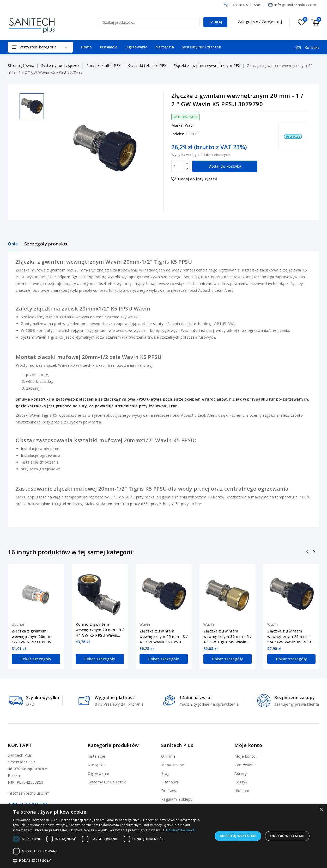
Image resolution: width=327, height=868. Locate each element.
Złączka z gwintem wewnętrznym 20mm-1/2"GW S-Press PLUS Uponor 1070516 (32, 637)
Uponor (18, 624)
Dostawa (169, 791)
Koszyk (241, 782)
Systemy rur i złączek (202, 47)
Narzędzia (165, 47)
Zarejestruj (272, 22)
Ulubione (242, 791)
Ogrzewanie (136, 47)
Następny (315, 552)
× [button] (321, 810)
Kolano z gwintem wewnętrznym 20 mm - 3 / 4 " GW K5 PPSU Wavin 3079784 (100, 630)
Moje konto (245, 756)
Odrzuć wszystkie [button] (287, 836)
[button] (110, 861)
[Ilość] (178, 166)
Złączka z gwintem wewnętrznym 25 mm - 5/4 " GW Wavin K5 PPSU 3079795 (290, 637)
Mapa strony (173, 765)
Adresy (241, 773)
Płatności (170, 782)
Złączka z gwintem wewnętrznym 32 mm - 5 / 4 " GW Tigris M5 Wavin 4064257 (228, 637)
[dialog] (163, 836)
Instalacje (109, 47)
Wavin (190, 125)
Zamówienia (246, 765)
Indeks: (178, 134)
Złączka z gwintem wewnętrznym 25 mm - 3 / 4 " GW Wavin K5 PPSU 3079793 (164, 637)
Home (86, 47)
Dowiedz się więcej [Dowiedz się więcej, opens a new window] (181, 830)
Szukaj (215, 22)
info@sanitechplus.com (295, 5)
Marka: (177, 125)
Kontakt (20, 745)
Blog (165, 773)
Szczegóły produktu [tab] (47, 244)
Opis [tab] (13, 244)
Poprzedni (308, 552)
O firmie (168, 756)
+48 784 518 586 (245, 5)
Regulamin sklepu (177, 799)
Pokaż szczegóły (36, 659)
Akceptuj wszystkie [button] (238, 836)
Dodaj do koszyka (225, 166)
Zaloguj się (249, 22)
